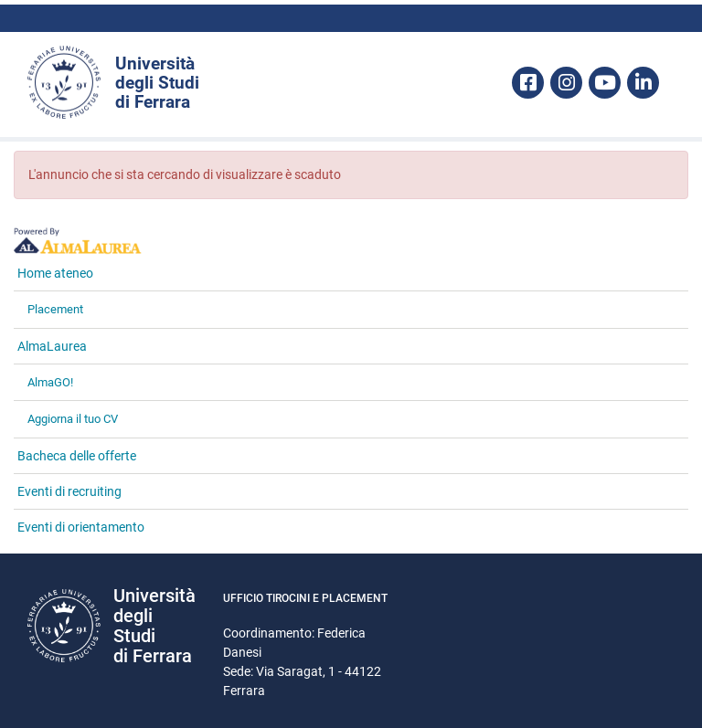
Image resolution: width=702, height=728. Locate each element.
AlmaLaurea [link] (52, 346)
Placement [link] (55, 309)
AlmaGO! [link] (50, 382)
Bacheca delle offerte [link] (77, 456)
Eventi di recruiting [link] (69, 491)
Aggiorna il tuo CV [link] (73, 419)
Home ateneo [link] (55, 273)
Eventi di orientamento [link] (81, 527)
